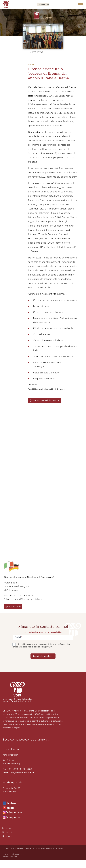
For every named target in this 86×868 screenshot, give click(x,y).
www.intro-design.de (11, 856)
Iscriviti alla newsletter (43, 656)
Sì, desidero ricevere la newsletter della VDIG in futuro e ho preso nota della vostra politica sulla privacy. (41, 645)
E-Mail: (18, 772)
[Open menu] (81, 5)
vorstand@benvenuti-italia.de (27, 599)
